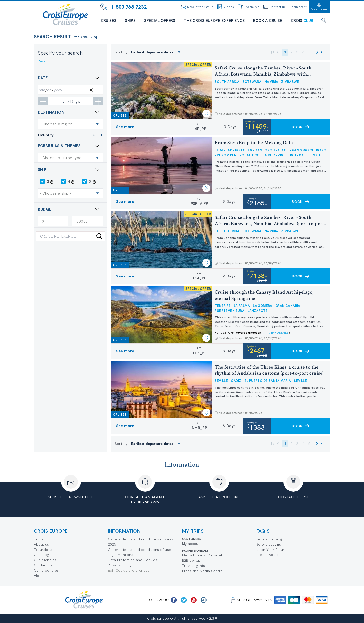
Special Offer (58, 305)
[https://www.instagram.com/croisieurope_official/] (204, 600)
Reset (43, 61)
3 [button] (297, 52)
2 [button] (291, 52)
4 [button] (303, 52)
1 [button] (285, 52)
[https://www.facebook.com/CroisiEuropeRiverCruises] (174, 600)
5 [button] (309, 52)
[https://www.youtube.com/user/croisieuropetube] (194, 600)
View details (278, 333)
